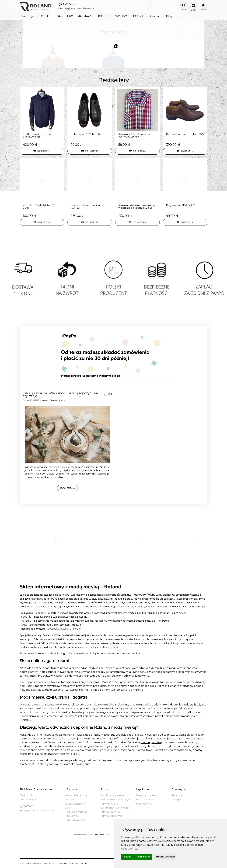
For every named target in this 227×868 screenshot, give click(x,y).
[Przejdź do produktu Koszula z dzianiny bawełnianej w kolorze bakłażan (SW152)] (137, 184)
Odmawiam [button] (143, 857)
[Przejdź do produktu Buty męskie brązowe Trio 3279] (185, 113)
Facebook (177, 795)
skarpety (75, 629)
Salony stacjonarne (75, 804)
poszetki (53, 629)
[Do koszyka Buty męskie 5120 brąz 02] (90, 151)
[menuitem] (29, 16)
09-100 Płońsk (28, 800)
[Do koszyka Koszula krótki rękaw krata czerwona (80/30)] (137, 151)
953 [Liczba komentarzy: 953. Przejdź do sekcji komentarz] (110, 395)
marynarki (71, 639)
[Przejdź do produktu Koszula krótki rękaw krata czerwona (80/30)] (137, 113)
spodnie (26, 617)
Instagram (177, 800)
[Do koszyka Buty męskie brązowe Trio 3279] (185, 151)
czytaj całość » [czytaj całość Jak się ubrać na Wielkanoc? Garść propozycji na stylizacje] (67, 488)
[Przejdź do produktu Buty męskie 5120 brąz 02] (90, 113)
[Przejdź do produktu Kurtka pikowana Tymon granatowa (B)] (42, 113)
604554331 (29, 806)
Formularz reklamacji (112, 816)
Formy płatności (109, 804)
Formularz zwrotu (110, 812)
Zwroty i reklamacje (76, 820)
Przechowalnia (144, 804)
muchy (64, 629)
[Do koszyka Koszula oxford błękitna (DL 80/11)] (42, 222)
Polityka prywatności (76, 812)
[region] (113, 282)
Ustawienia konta (146, 800)
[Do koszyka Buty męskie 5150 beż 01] (185, 222)
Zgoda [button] (127, 857)
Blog (52, 400)
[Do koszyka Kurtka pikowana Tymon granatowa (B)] (42, 151)
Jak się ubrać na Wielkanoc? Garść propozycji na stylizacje (60, 395)
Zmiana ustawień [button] (165, 857)
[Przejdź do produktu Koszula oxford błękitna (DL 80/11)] (42, 184)
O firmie (69, 800)
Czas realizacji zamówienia (115, 808)
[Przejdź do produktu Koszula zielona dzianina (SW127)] (90, 184)
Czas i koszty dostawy (112, 795)
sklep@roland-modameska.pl (39, 811)
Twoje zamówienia (146, 795)
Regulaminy (72, 816)
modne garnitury (152, 742)
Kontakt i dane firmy (76, 795)
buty (24, 625)
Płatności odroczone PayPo (116, 800)
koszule (26, 621)
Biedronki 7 (26, 795)
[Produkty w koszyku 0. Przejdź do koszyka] (194, 6)
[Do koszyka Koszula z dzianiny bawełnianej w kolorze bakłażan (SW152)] (137, 222)
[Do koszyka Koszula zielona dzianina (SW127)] (90, 222)
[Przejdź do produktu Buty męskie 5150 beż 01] (185, 184)
